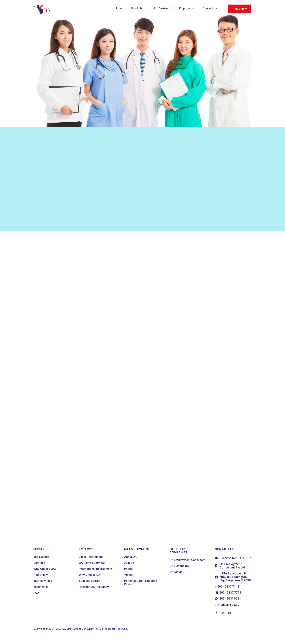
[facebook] (216, 613)
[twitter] (223, 613)
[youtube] (230, 613)
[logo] (42, 6)
